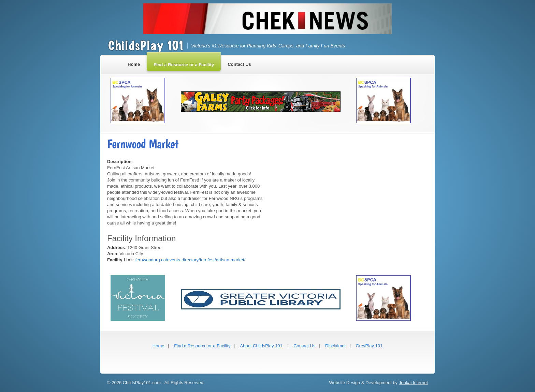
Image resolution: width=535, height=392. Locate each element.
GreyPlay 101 (369, 346)
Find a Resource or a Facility (202, 346)
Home (158, 346)
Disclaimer (336, 346)
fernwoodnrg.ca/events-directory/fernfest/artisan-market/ (190, 260)
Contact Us (304, 346)
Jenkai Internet (413, 383)
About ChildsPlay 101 (261, 346)
